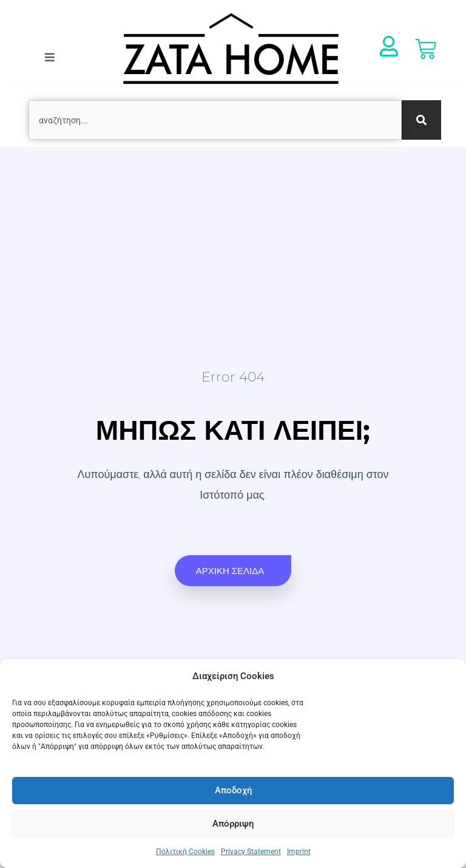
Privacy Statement (251, 852)
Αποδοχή (233, 790)
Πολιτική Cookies (185, 852)
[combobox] (215, 120)
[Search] (421, 120)
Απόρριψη (233, 824)
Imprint (299, 852)
